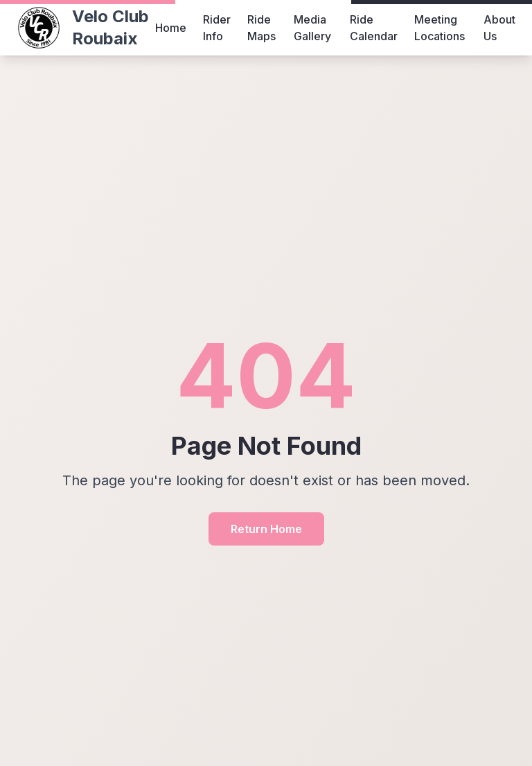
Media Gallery (312, 28)
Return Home (266, 529)
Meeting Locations (440, 28)
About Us (499, 28)
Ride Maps (261, 28)
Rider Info (217, 28)
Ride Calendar (374, 28)
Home (171, 28)
